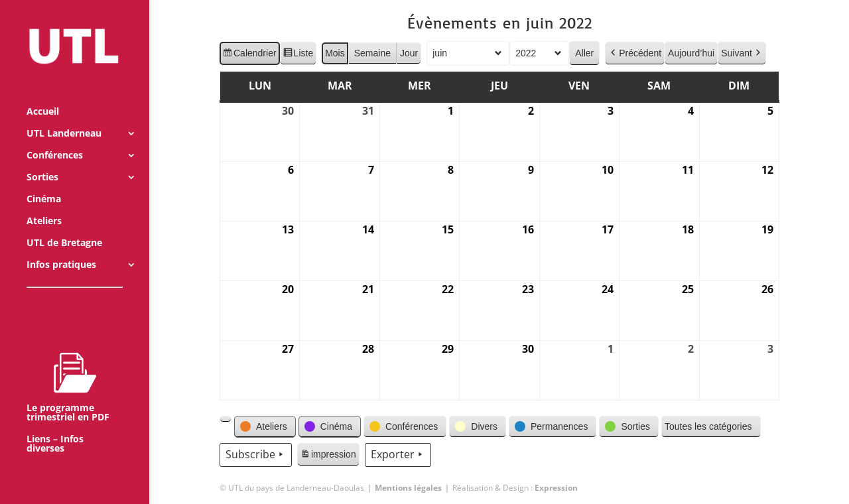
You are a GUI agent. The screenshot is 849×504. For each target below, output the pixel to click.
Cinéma (44, 182)
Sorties (42, 160)
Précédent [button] (635, 53)
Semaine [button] (372, 53)
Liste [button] (297, 55)
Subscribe (256, 455)
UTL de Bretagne (64, 225)
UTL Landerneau (64, 116)
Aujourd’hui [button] (691, 53)
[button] (226, 419)
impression (328, 456)
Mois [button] (335, 53)
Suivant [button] (742, 53)
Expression (556, 488)
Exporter (397, 455)
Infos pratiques (61, 247)
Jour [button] (409, 53)
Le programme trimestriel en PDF (68, 369)
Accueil (43, 94)
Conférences (55, 138)
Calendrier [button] (249, 55)
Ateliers (44, 204)
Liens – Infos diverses (55, 426)
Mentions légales (408, 488)
